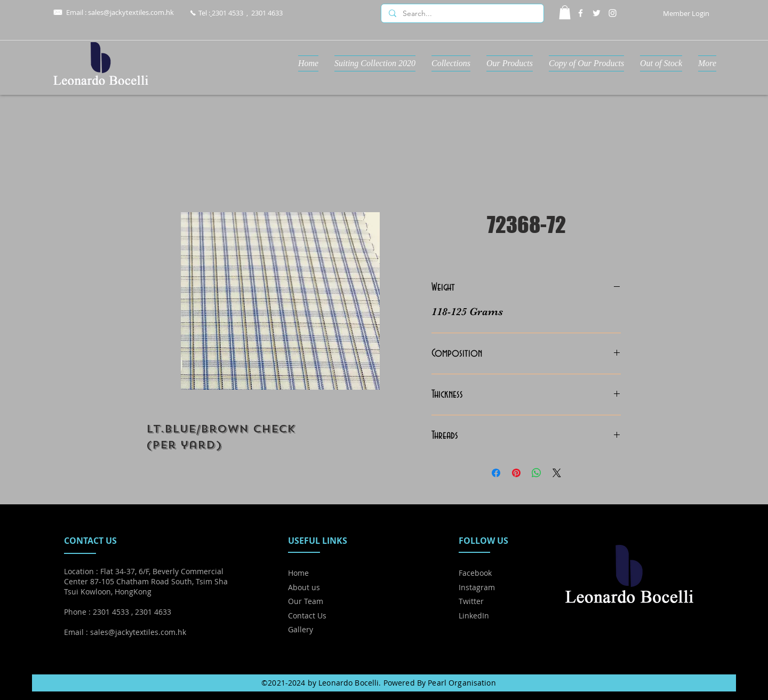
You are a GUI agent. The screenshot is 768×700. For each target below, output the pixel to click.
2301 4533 (227, 13)
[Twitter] (597, 13)
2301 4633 (267, 13)
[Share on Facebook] (496, 473)
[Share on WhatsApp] (537, 473)
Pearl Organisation (462, 683)
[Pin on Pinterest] (516, 473)
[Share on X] (557, 473)
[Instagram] (613, 13)
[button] (565, 12)
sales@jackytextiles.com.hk (131, 12)
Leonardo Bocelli (349, 683)
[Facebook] (581, 13)
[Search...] (462, 14)
